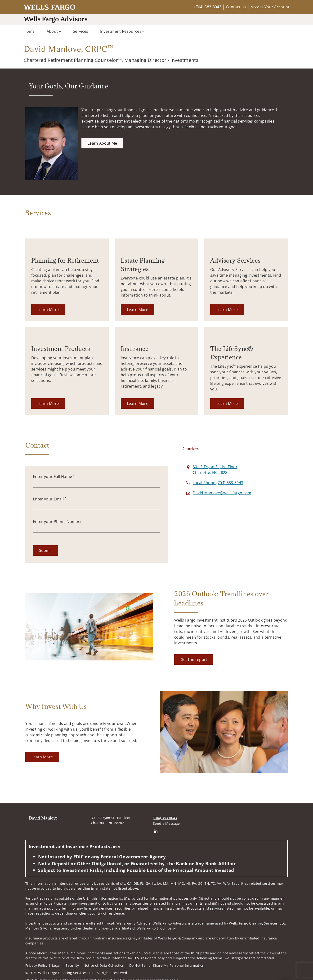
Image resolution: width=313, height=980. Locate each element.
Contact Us (236, 7)
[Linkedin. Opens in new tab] (156, 831)
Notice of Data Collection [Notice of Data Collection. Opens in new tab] (104, 965)
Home (29, 31)
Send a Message (166, 823)
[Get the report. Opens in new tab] (194, 659)
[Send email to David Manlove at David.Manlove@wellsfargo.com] (222, 493)
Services (81, 31)
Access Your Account (270, 7)
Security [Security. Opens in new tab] (72, 965)
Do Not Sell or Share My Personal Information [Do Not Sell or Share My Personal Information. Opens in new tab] (167, 965)
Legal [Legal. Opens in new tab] (56, 965)
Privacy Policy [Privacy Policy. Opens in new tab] (36, 965)
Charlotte (191, 449)
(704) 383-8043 (208, 7)
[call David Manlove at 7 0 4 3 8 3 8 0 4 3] (218, 483)
